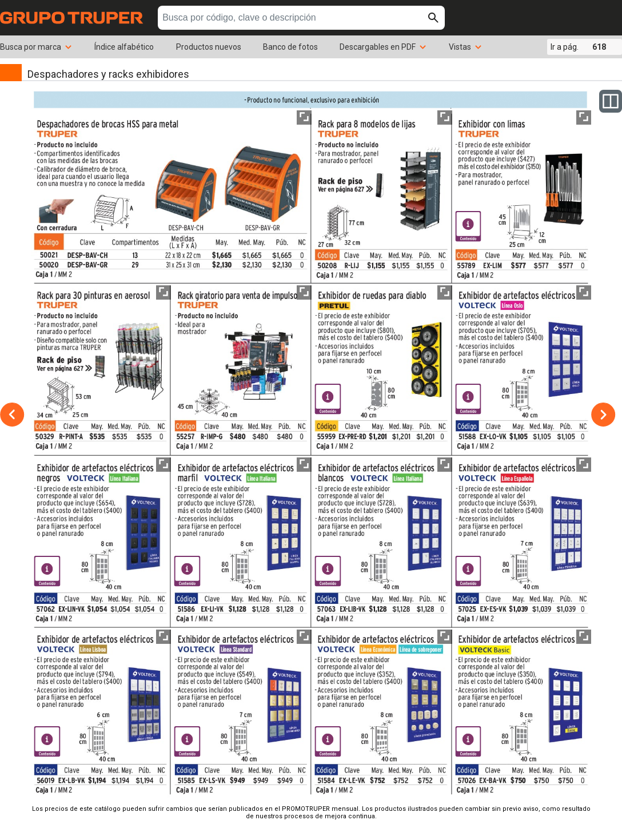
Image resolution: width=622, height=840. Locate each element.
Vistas (466, 47)
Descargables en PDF (383, 47)
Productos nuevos (209, 47)
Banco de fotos (290, 47)
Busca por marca (36, 47)
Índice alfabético (124, 47)
